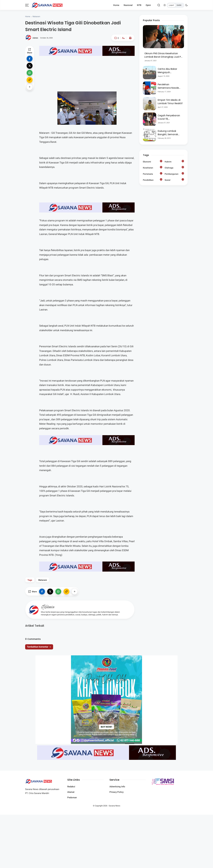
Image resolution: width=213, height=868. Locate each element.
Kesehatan (153, 167)
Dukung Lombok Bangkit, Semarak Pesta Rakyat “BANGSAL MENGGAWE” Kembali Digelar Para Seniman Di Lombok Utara (170, 133)
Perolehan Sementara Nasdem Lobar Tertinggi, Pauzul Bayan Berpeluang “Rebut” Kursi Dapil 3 (169, 86)
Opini (148, 5)
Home (116, 5)
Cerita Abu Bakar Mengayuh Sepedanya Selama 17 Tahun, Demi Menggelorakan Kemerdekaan (169, 71)
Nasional (128, 5)
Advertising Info (117, 787)
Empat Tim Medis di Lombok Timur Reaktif (170, 102)
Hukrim (174, 161)
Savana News (114, 806)
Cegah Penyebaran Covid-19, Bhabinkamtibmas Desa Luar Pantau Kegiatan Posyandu (169, 117)
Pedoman (72, 798)
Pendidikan (153, 180)
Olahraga (174, 167)
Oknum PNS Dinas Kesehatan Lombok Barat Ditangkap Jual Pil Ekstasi (163, 55)
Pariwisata (153, 174)
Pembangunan (174, 174)
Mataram (36, 16)
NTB (139, 5)
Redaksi (71, 787)
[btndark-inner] (176, 5)
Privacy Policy (116, 792)
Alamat (71, 792)
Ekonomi (153, 161)
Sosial (174, 180)
